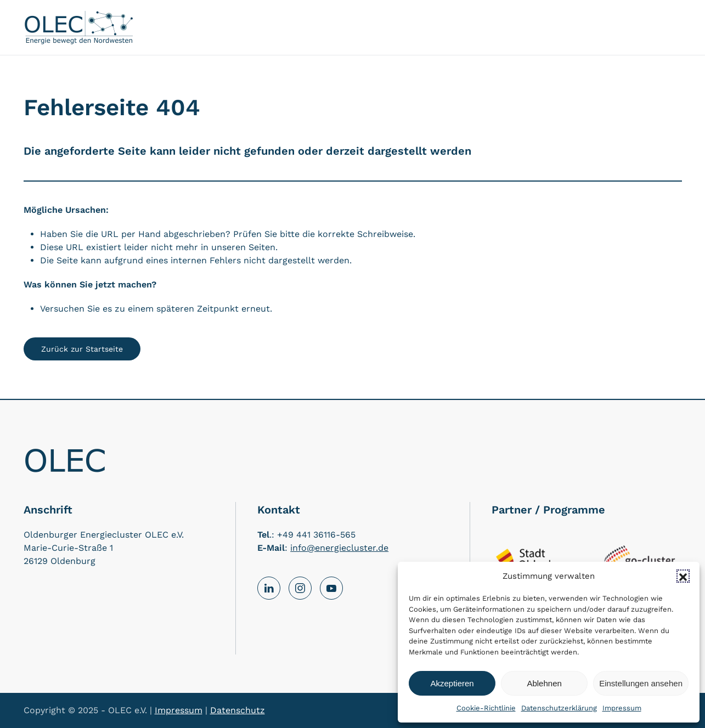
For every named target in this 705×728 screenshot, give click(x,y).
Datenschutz (238, 710)
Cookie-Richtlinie (486, 708)
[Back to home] (78, 27)
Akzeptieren (452, 683)
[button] (683, 576)
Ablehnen (544, 683)
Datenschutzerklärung (559, 708)
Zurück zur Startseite (82, 349)
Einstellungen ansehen (641, 683)
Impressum (622, 708)
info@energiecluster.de (339, 548)
